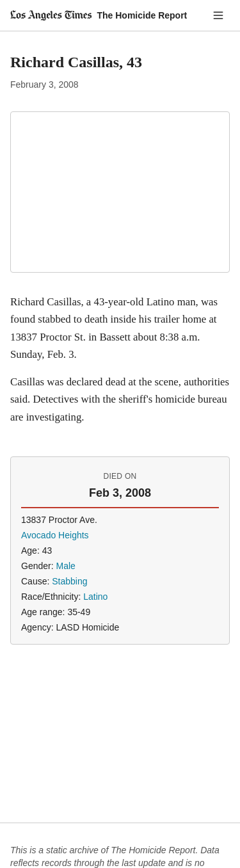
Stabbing (69, 581)
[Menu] (218, 15)
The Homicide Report (142, 15)
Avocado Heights (55, 535)
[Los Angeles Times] (51, 15)
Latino (95, 597)
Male (65, 566)
